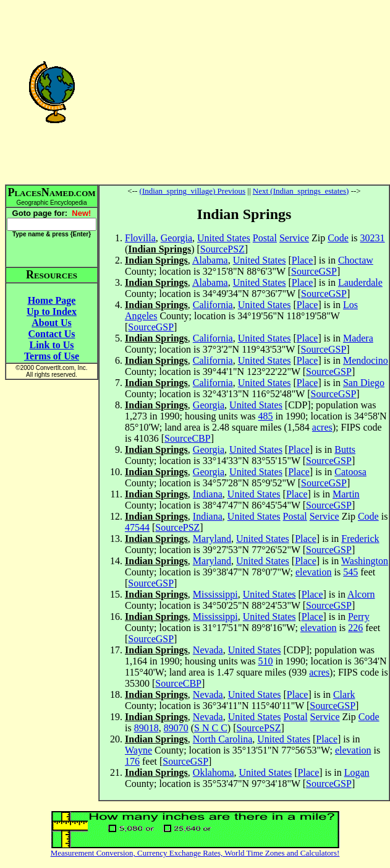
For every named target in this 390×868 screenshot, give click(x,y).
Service (294, 238)
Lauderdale (360, 282)
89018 (146, 728)
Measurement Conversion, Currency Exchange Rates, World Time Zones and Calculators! (195, 853)
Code (338, 238)
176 (132, 761)
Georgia (176, 238)
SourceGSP (314, 271)
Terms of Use (52, 356)
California (213, 305)
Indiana (208, 494)
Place (303, 260)
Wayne (138, 750)
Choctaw (356, 260)
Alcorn (361, 594)
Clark (344, 694)
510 (266, 661)
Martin (346, 494)
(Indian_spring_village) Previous (193, 191)
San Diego (364, 383)
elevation (314, 572)
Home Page (52, 300)
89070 (176, 728)
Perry (359, 617)
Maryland (212, 539)
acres (322, 427)
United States (224, 238)
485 (266, 416)
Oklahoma (214, 772)
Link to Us (51, 345)
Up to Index (52, 312)
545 (350, 572)
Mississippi (215, 594)
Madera (358, 338)
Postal (265, 238)
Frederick (360, 539)
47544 (137, 527)
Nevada (208, 650)
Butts (345, 449)
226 (355, 628)
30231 (373, 238)
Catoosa (350, 472)
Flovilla (140, 238)
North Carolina (223, 739)
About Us (51, 323)
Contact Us (52, 334)
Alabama (210, 260)
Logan (357, 772)
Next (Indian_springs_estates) (301, 191)
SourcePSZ (223, 249)
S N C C (211, 728)
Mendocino (366, 360)
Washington (365, 561)
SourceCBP (188, 438)
